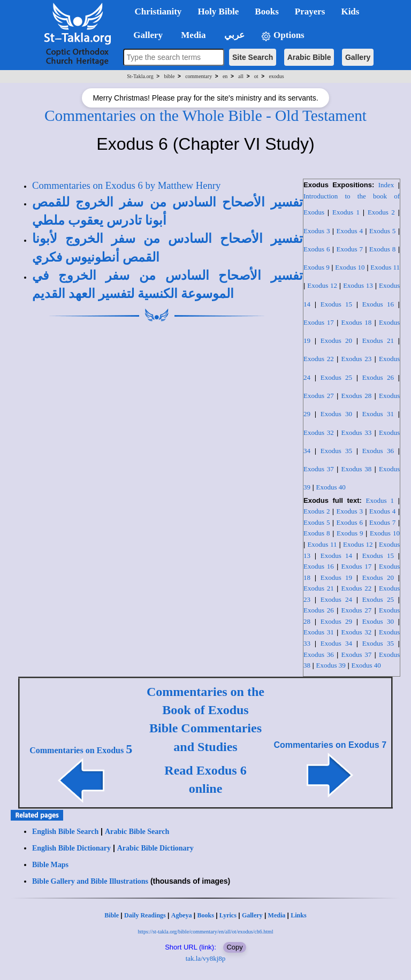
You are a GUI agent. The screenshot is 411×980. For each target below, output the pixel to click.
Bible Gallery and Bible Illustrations (90, 881)
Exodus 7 (349, 249)
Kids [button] (350, 12)
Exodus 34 (336, 643)
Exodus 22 (319, 359)
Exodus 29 (336, 621)
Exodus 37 (319, 469)
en (225, 76)
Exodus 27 (319, 396)
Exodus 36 (378, 451)
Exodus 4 (349, 231)
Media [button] (192, 35)
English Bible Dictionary (71, 848)
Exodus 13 (358, 285)
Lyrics (228, 915)
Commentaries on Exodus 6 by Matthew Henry (126, 185)
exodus (276, 76)
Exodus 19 (336, 577)
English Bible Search (65, 832)
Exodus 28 (357, 396)
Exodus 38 (357, 469)
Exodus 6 (317, 249)
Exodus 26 (378, 377)
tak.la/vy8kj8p (206, 958)
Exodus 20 (336, 340)
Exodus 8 (382, 249)
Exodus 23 (357, 359)
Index (386, 185)
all (241, 76)
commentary (199, 76)
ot (256, 76)
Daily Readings (145, 915)
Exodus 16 (378, 304)
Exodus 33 (357, 432)
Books (205, 915)
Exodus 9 (317, 267)
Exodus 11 (385, 267)
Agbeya (182, 915)
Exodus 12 (322, 285)
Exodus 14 (336, 556)
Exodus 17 (319, 322)
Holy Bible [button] (218, 12)
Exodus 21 (378, 340)
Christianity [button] (158, 12)
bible (169, 76)
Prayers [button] (310, 12)
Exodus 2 (381, 212)
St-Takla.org (140, 76)
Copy (234, 947)
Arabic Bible (309, 57)
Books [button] (267, 12)
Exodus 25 (336, 377)
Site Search (253, 57)
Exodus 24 (336, 599)
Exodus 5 (382, 231)
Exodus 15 (336, 304)
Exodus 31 (378, 414)
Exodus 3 (317, 231)
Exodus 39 (331, 665)
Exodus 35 (336, 451)
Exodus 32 (319, 432)
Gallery (358, 57)
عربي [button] (233, 35)
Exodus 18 (357, 322)
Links (298, 915)
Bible (112, 915)
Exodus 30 (336, 414)
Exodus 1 (346, 212)
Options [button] (283, 36)
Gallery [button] (145, 35)
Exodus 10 (350, 267)
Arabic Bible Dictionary (155, 848)
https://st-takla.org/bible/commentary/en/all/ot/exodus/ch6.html (205, 932)
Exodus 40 (331, 487)
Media (277, 915)
